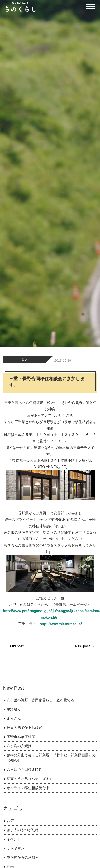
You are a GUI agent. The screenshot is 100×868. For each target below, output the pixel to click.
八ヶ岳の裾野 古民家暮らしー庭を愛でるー (42, 700)
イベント (14, 839)
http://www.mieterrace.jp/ (61, 624)
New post (82, 646)
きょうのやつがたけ (23, 830)
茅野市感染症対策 (21, 737)
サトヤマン (16, 848)
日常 (25, 359)
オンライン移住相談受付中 (28, 788)
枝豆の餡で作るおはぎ (24, 728)
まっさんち (16, 718)
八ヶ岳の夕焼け (19, 746)
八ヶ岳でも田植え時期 (24, 770)
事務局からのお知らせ (24, 857)
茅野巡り (14, 709)
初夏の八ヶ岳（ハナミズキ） (30, 779)
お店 (10, 821)
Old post (17, 646)
